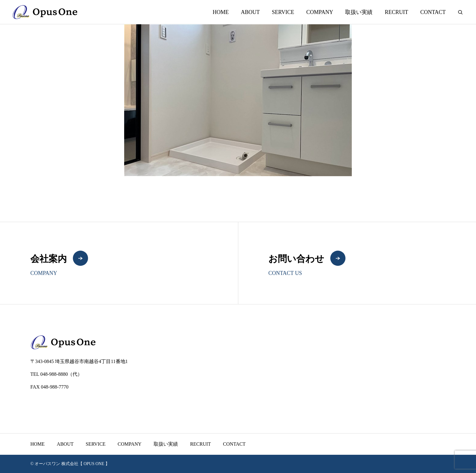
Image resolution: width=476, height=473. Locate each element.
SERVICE (283, 12)
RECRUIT (396, 12)
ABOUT (250, 12)
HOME (221, 12)
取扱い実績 (359, 12)
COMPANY (320, 12)
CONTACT (433, 12)
